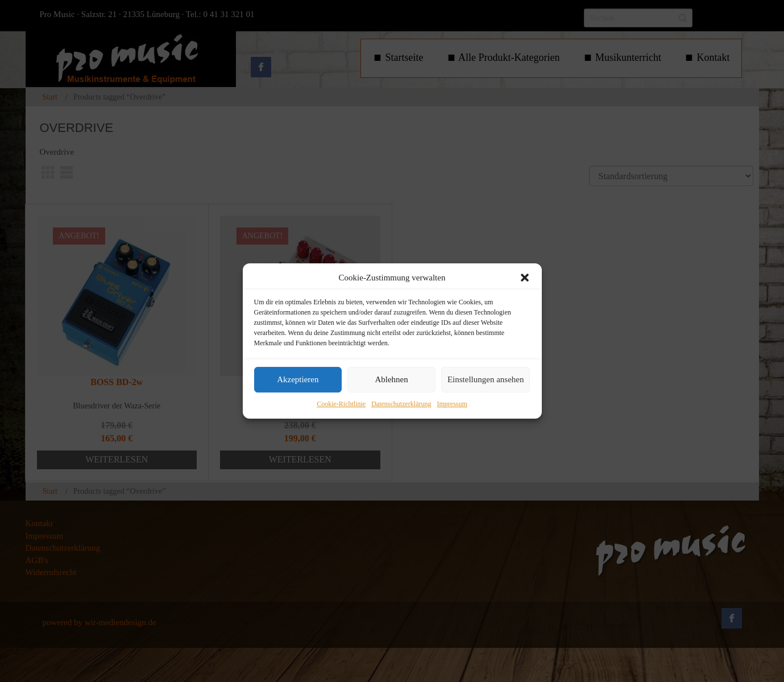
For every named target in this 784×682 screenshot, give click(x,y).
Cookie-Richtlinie (341, 404)
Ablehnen (391, 380)
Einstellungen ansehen (486, 380)
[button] (525, 278)
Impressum (452, 404)
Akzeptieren (298, 380)
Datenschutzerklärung (401, 404)
